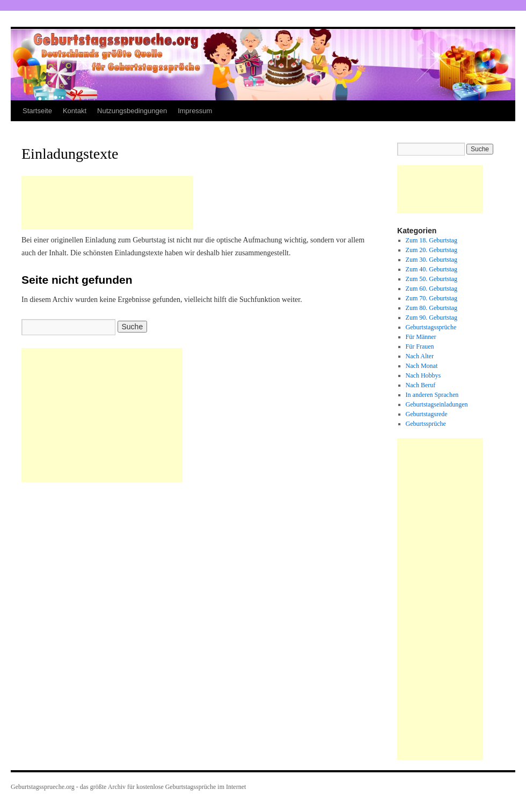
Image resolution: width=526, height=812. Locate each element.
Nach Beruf (421, 385)
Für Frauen (420, 346)
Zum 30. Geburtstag (432, 260)
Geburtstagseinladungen (437, 404)
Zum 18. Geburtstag (432, 240)
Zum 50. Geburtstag (432, 279)
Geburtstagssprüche (431, 327)
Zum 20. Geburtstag (432, 250)
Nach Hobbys (423, 375)
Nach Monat (422, 366)
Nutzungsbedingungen (132, 111)
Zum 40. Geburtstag (432, 269)
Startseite (37, 111)
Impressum (195, 111)
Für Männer (421, 337)
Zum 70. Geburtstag (432, 298)
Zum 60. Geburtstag (432, 289)
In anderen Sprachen (432, 395)
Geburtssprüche (426, 424)
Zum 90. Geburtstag (432, 318)
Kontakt (75, 111)
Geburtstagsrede (427, 414)
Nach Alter (420, 356)
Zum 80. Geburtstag (432, 308)
